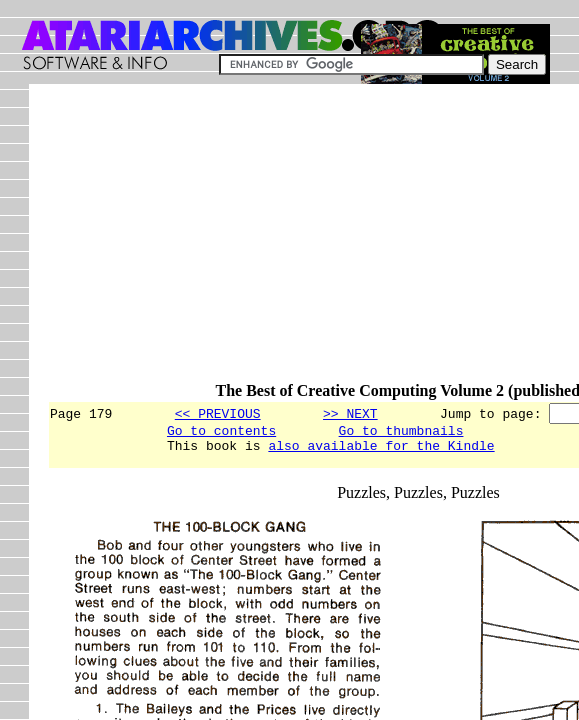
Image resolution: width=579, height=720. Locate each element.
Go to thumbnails (401, 433)
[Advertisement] (313, 242)
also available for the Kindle (381, 451)
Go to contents (221, 433)
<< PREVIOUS (218, 413)
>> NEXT (350, 413)
